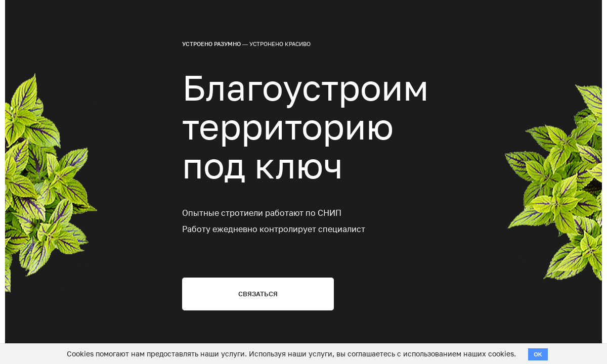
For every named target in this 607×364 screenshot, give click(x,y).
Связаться (258, 294)
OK (538, 354)
